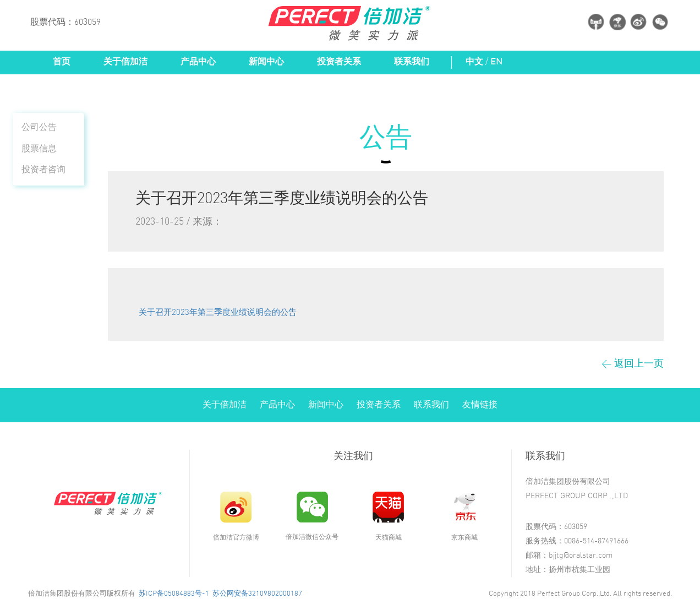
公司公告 (39, 127)
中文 (474, 62)
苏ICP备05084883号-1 (174, 593)
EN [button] (496, 62)
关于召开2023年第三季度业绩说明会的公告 (218, 313)
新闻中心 (266, 62)
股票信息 (39, 149)
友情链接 (480, 405)
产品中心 (198, 62)
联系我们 (412, 62)
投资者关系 (339, 62)
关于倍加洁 (125, 62)
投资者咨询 (43, 170)
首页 (62, 62)
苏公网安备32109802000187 (257, 593)
